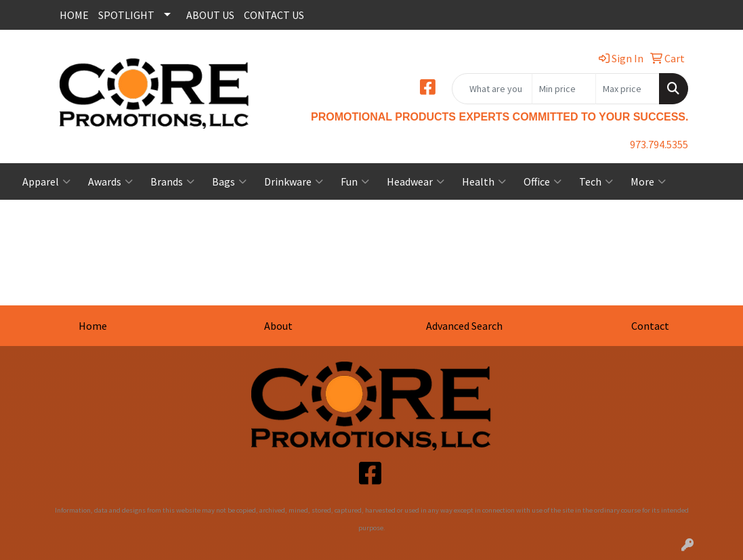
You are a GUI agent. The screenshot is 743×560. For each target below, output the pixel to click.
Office (543, 181)
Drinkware (294, 181)
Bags (229, 181)
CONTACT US (274, 15)
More (648, 181)
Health (484, 181)
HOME (74, 15)
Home (93, 326)
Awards (110, 181)
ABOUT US (210, 15)
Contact (650, 326)
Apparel (46, 181)
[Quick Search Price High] (628, 89)
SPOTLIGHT (126, 15)
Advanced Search (464, 326)
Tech (596, 181)
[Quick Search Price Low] (564, 89)
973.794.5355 (659, 144)
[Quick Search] (492, 89)
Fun (355, 181)
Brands (172, 181)
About (278, 326)
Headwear (416, 181)
